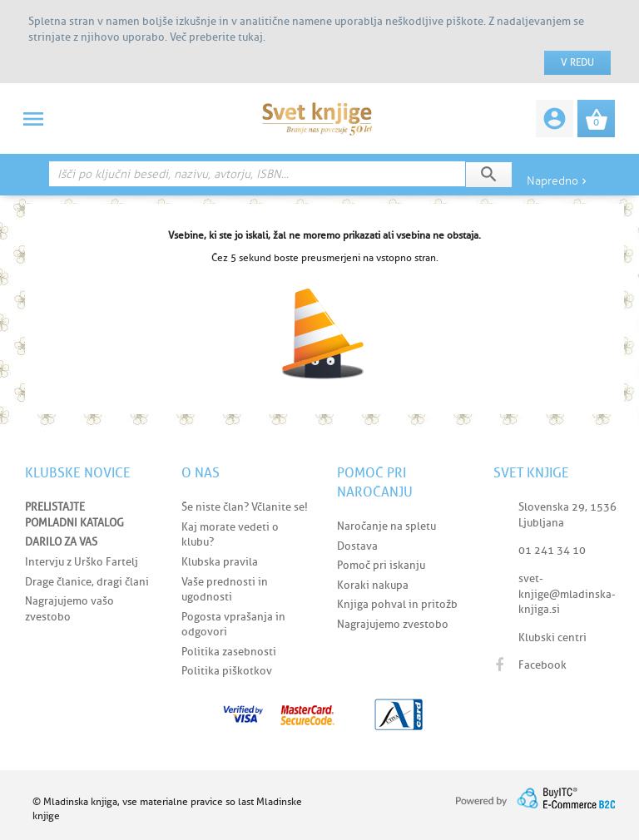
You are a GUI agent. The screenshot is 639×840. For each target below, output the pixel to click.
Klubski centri (552, 637)
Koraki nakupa (373, 585)
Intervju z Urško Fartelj (82, 562)
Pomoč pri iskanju (381, 565)
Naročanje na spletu (386, 526)
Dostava (357, 546)
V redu (577, 62)
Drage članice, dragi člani (87, 582)
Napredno (558, 181)
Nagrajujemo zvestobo (393, 624)
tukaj (250, 37)
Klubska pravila (220, 562)
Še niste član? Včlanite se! (245, 507)
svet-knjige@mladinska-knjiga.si (567, 594)
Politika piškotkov (227, 671)
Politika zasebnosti (229, 652)
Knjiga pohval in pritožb (397, 604)
